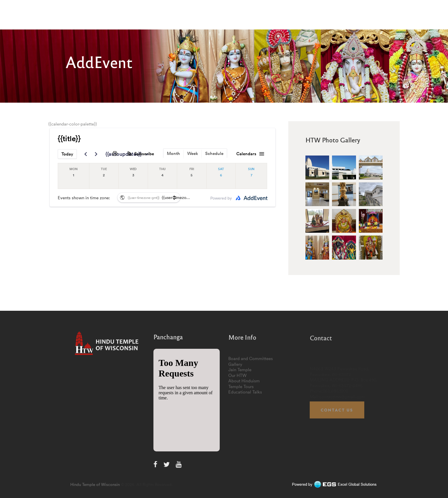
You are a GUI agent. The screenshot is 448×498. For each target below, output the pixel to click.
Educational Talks (245, 423)
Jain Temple (240, 400)
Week (193, 153)
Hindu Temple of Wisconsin (119, 484)
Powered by (221, 198)
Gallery (235, 395)
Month (173, 153)
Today (67, 154)
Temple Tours (241, 417)
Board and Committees (251, 389)
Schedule (214, 153)
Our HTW (237, 406)
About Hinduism (244, 412)
